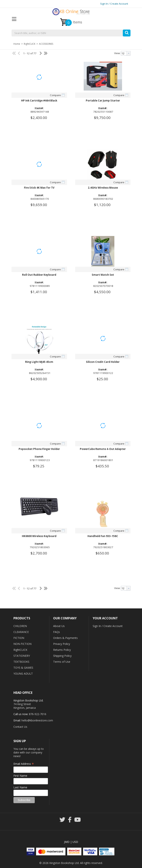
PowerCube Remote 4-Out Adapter (103, 449)
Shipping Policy (62, 656)
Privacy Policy (62, 644)
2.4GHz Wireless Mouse (103, 188)
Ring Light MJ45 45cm (39, 362)
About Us (59, 626)
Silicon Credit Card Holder (103, 362)
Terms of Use (62, 662)
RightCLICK (30, 44)
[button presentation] (129, 53)
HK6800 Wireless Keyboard (39, 536)
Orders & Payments (65, 638)
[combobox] (71, 33)
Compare (55, 95)
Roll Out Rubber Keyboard (39, 275)
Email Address (24, 764)
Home (17, 44)
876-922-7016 (38, 714)
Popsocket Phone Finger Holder (39, 449)
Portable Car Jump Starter (103, 101)
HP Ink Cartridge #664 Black (39, 101)
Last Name (20, 787)
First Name (20, 776)
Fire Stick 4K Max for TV (39, 188)
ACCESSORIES (46, 44)
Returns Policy (62, 650)
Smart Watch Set (103, 275)
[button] (127, 32)
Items (74, 23)
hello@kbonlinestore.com (37, 720)
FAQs (57, 632)
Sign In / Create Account (114, 4)
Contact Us (20, 727)
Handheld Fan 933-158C (103, 536)
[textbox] (71, 33)
